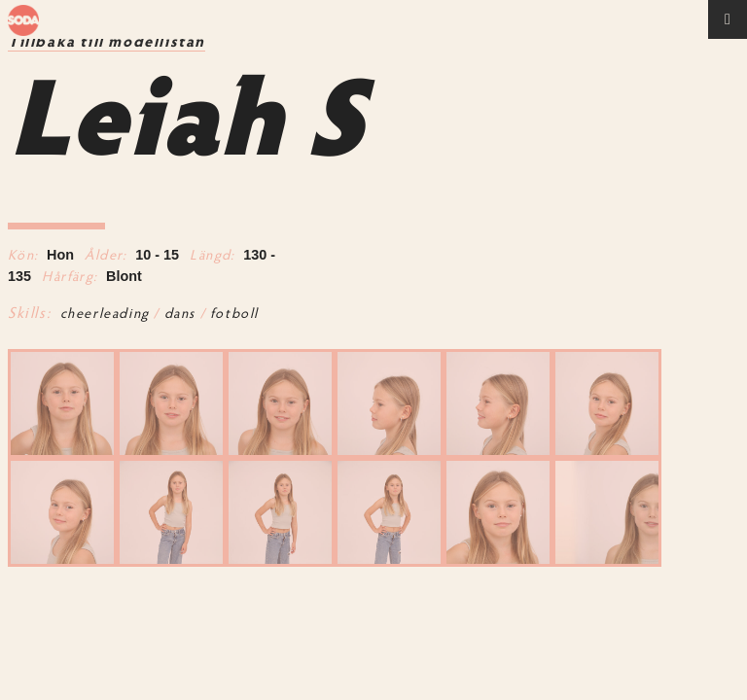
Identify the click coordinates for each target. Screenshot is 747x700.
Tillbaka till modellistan (107, 43)
